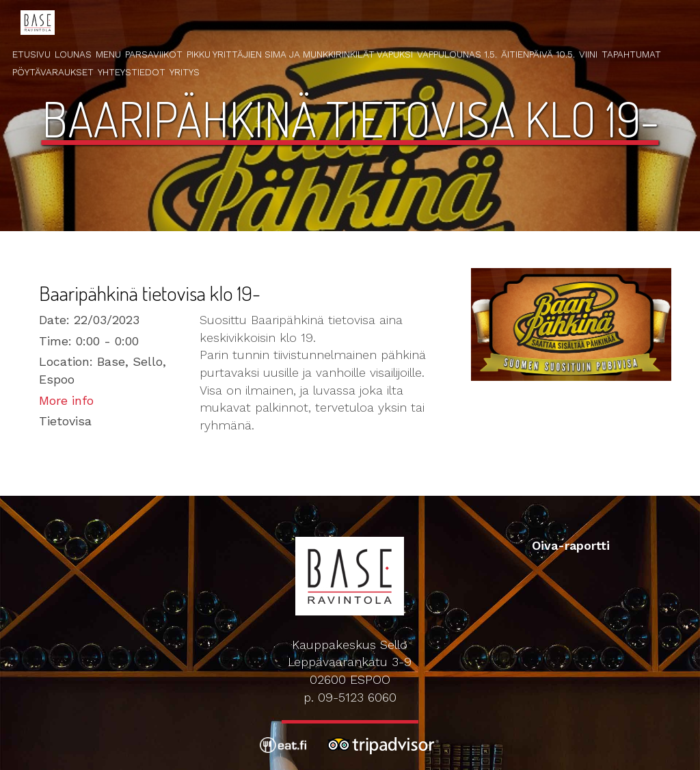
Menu (108, 54)
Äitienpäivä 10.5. (538, 54)
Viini (588, 54)
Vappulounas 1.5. (457, 54)
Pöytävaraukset (53, 72)
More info (66, 400)
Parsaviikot (154, 54)
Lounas (73, 54)
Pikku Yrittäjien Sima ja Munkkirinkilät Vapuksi (300, 54)
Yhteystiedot (132, 72)
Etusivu (31, 54)
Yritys (185, 72)
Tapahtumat (631, 54)
